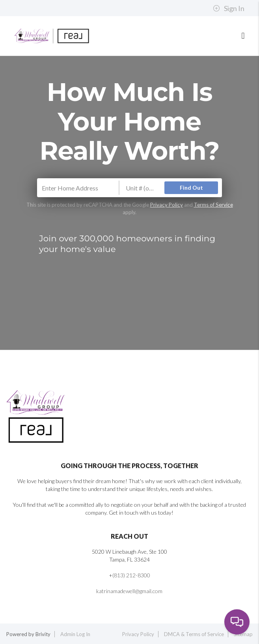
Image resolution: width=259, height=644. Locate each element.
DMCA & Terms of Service (194, 634)
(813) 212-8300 (131, 575)
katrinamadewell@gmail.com (129, 591)
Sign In (229, 8)
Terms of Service (213, 205)
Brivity (43, 634)
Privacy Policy (167, 205)
